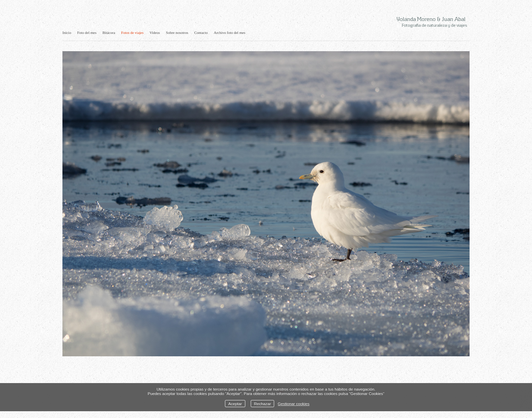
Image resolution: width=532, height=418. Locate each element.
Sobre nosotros (177, 33)
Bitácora (109, 33)
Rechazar (263, 404)
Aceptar (235, 404)
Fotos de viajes (132, 33)
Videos (155, 33)
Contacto (201, 33)
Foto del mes (87, 33)
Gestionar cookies (294, 404)
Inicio (67, 33)
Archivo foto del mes (230, 33)
